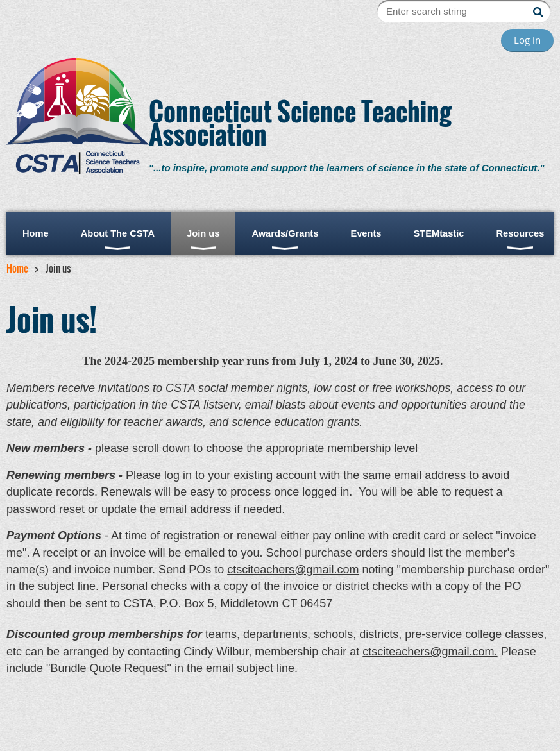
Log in (527, 40)
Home (17, 268)
